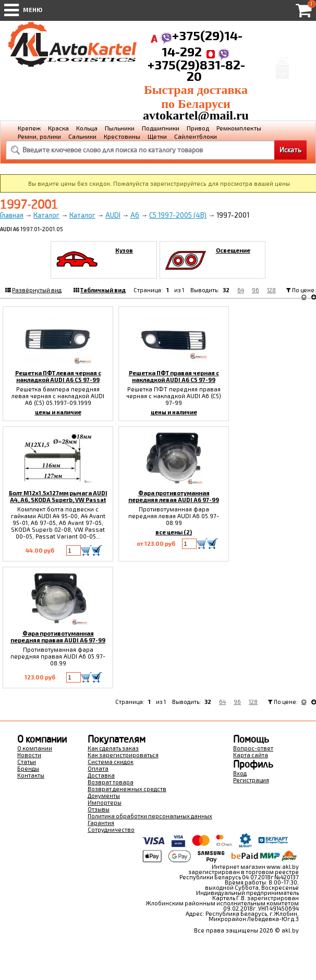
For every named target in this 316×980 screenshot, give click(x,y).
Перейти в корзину (282, 79)
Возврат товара (111, 782)
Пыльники (120, 128)
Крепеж (29, 128)
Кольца (87, 128)
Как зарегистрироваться (123, 755)
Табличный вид (103, 290)
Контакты (31, 775)
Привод (198, 128)
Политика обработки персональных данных (150, 816)
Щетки (157, 136)
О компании (35, 748)
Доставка (101, 775)
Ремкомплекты (239, 128)
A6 (135, 215)
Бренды (28, 768)
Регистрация (251, 780)
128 (271, 290)
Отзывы (99, 809)
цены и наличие (58, 412)
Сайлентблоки (196, 136)
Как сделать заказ (113, 748)
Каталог (46, 215)
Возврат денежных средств (127, 789)
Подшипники (161, 128)
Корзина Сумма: (282, 46)
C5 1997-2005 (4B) (178, 215)
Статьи (27, 762)
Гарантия (101, 823)
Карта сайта (251, 755)
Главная (12, 215)
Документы (104, 796)
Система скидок (111, 762)
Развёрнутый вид (37, 290)
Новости (29, 755)
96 (256, 290)
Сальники (82, 136)
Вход (240, 773)
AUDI (113, 215)
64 (241, 290)
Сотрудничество (111, 829)
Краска (58, 128)
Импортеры (105, 802)
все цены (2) (174, 532)
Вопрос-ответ (253, 748)
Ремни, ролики (39, 136)
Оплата (98, 768)
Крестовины (122, 136)
